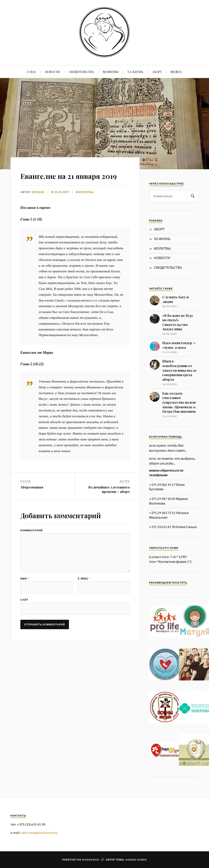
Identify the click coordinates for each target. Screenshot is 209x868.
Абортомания (32, 499)
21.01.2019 (61, 203)
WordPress (91, 860)
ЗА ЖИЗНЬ (135, 72)
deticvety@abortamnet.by (39, 833)
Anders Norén (136, 860)
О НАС (32, 72)
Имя (25, 591)
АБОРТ (157, 72)
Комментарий (32, 542)
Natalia (38, 203)
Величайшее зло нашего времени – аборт (109, 501)
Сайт (24, 613)
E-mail (84, 591)
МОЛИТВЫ (111, 72)
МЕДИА (176, 72)
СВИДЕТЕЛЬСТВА (81, 72)
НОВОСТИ (53, 72)
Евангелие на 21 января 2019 (71, 181)
